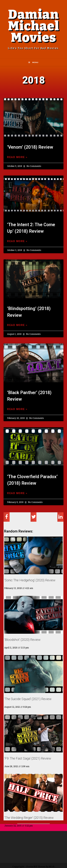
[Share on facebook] (7, 517)
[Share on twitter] (34, 517)
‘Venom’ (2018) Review (30, 147)
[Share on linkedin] (60, 517)
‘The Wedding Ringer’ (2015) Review (29, 818)
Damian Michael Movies (34, 26)
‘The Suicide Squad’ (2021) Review (28, 699)
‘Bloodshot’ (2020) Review (22, 640)
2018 (34, 80)
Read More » (17, 157)
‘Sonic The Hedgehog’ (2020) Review (30, 580)
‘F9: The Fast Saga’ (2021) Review (28, 758)
